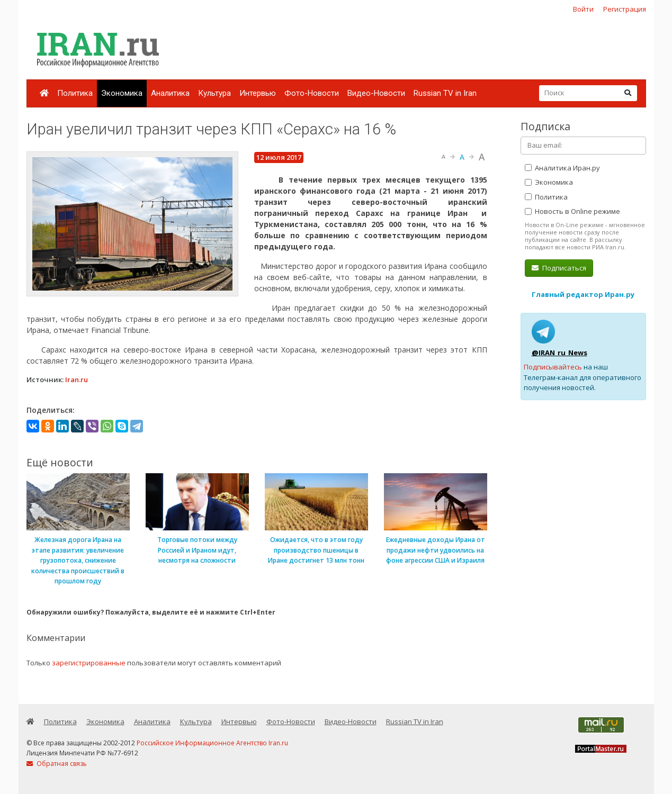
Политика (75, 93)
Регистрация (625, 9)
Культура (214, 93)
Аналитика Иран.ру (562, 168)
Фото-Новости (312, 93)
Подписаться (559, 268)
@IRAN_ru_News (559, 353)
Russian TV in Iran (445, 93)
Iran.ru (77, 380)
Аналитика (170, 93)
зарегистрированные (89, 663)
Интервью (258, 93)
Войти (583, 9)
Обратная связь (57, 764)
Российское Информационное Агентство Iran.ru (212, 743)
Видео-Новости (376, 93)
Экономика (122, 93)
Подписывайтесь (553, 367)
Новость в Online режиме (572, 211)
